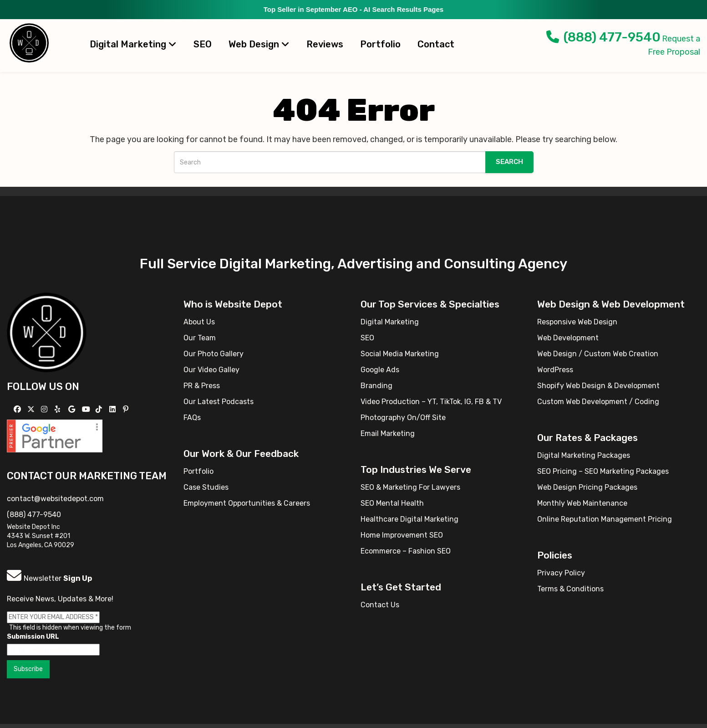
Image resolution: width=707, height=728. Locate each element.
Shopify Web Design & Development (598, 386)
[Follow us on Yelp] (58, 409)
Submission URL (33, 637)
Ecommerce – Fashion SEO (406, 551)
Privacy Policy (561, 573)
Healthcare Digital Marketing (409, 519)
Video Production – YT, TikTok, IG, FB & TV (431, 402)
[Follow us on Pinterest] (127, 409)
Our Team (200, 338)
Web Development (568, 338)
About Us (199, 322)
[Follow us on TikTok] (100, 409)
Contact (436, 44)
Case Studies (206, 487)
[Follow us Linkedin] (114, 409)
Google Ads (380, 370)
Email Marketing (388, 433)
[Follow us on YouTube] (87, 409)
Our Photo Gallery (214, 354)
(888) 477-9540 (603, 37)
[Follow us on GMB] (73, 409)
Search (509, 162)
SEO (203, 44)
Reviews (325, 44)
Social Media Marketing (400, 354)
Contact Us (380, 605)
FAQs (192, 418)
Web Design (259, 44)
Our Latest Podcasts (219, 402)
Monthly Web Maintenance (582, 503)
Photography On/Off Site (403, 418)
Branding (376, 386)
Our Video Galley (211, 370)
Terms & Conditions (570, 589)
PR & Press (202, 386)
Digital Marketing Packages (584, 455)
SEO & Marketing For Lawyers (410, 487)
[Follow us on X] (32, 409)
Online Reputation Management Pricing (605, 519)
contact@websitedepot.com (55, 499)
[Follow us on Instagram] (45, 409)
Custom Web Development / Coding (598, 402)
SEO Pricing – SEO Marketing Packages (603, 471)
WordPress (555, 370)
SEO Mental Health (392, 503)
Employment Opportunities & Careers (247, 503)
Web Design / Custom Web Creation (598, 354)
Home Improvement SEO (402, 535)
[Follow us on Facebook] (18, 409)
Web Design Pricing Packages (587, 487)
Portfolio (380, 44)
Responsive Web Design (577, 322)
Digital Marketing (133, 44)
